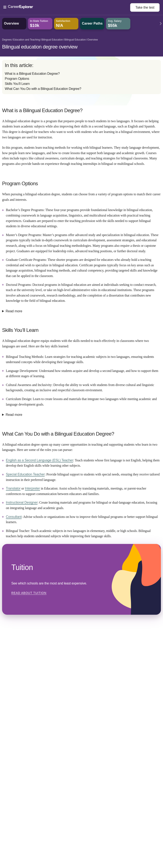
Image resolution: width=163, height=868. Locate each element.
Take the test (145, 7)
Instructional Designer (22, 502)
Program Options (17, 79)
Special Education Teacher (25, 474)
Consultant (14, 517)
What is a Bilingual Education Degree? (32, 74)
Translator (13, 488)
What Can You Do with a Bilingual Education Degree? (43, 89)
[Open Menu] (67, 7)
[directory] (81, 77)
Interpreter (32, 488)
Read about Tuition (29, 593)
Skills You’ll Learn (17, 84)
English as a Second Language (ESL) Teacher (39, 460)
